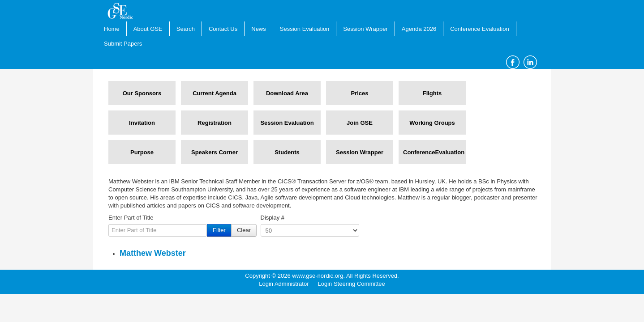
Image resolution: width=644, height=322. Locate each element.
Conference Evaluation (480, 29)
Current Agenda (215, 93)
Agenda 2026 (419, 29)
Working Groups (432, 123)
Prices (359, 93)
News (259, 29)
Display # (273, 218)
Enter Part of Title (131, 218)
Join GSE (360, 123)
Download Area (287, 93)
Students (287, 152)
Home (112, 29)
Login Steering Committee (351, 284)
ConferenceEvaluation (432, 152)
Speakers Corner (215, 152)
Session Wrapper (365, 29)
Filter (219, 230)
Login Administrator (284, 284)
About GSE (148, 29)
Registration (215, 123)
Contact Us (223, 29)
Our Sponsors (142, 93)
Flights (432, 93)
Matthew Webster (153, 253)
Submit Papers (123, 44)
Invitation (142, 123)
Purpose (142, 152)
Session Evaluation (305, 29)
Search (186, 29)
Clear (244, 230)
